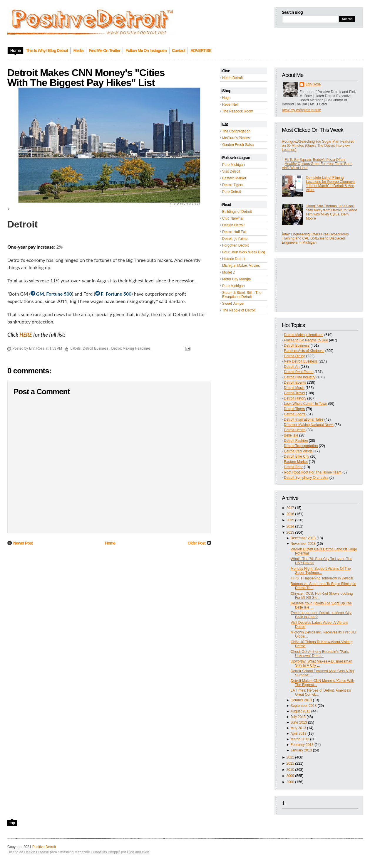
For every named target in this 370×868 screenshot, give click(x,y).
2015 (290, 520)
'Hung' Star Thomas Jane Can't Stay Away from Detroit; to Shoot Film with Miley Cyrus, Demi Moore (331, 212)
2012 (290, 757)
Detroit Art (292, 367)
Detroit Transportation (301, 446)
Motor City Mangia (236, 279)
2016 (290, 514)
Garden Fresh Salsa (238, 145)
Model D (229, 272)
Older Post (196, 543)
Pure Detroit (232, 192)
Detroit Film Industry (300, 377)
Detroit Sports (295, 414)
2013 (290, 532)
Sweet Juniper (233, 304)
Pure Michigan (233, 165)
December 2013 (303, 538)
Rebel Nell (230, 105)
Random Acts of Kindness (304, 351)
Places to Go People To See (306, 340)
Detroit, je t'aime (235, 239)
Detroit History (295, 398)
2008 (290, 782)
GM (40, 294)
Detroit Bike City (297, 456)
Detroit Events (295, 382)
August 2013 (300, 711)
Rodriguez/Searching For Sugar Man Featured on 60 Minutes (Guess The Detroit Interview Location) (318, 146)
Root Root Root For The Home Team (313, 472)
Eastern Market (234, 178)
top (12, 823)
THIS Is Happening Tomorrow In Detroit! (322, 578)
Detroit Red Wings (298, 451)
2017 (290, 508)
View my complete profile (301, 110)
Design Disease (36, 852)
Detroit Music (294, 388)
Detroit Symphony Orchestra (306, 478)
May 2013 (298, 728)
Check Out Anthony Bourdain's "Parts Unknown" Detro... (320, 654)
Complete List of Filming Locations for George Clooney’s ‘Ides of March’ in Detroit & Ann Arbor (331, 184)
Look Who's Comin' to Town (305, 404)
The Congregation (236, 131)
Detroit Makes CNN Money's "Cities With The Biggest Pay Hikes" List (86, 77)
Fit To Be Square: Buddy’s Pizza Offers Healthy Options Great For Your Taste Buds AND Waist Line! (317, 164)
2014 (290, 526)
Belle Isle (291, 435)
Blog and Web (138, 852)
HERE (26, 335)
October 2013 (301, 700)
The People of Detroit (239, 310)
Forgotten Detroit (235, 245)
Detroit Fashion (296, 441)
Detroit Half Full (234, 232)
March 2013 (300, 739)
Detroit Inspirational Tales (304, 419)
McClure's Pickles (236, 138)
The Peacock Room (238, 111)
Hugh (226, 98)
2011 (290, 763)
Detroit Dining (295, 356)
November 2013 (303, 544)
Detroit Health (295, 430)
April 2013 (299, 734)
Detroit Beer (293, 467)
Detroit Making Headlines (304, 335)
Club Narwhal (233, 218)
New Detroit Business (301, 361)
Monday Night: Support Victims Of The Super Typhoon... (321, 571)
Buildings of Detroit (237, 212)
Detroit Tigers (233, 185)
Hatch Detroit (232, 78)
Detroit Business (297, 345)
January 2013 (301, 750)
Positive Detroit (44, 847)
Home (110, 543)
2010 (290, 770)
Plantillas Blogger (107, 852)
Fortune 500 (59, 294)
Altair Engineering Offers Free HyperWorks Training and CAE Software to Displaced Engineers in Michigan (315, 238)
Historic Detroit (234, 259)
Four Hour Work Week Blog (244, 252)
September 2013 (304, 706)
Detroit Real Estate (299, 372)
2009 (290, 776)
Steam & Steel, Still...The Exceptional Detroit (242, 295)
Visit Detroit (231, 171)
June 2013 (299, 722)
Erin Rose (313, 84)
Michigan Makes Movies (241, 266)
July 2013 (298, 717)
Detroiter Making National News (309, 425)
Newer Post (23, 543)
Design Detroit (233, 225)
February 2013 (302, 745)
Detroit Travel (294, 393)
